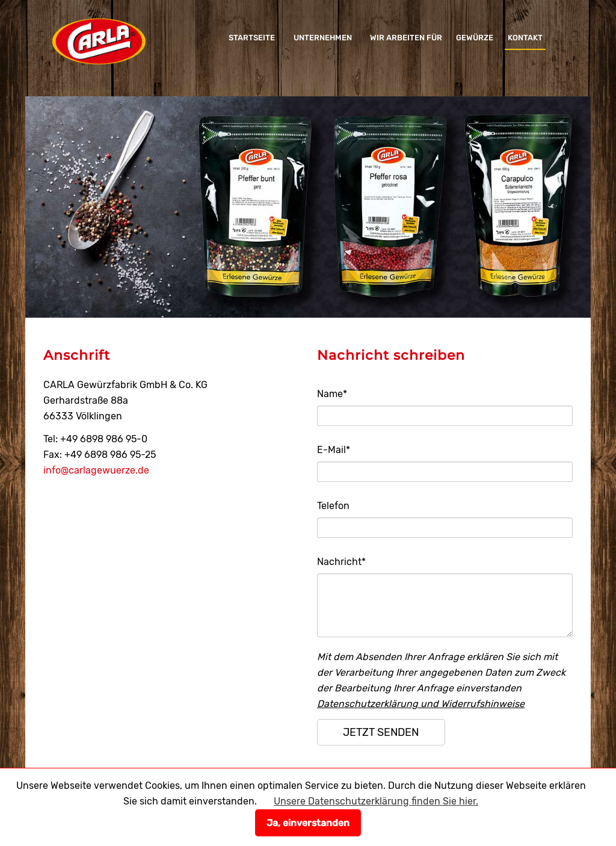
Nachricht (341, 562)
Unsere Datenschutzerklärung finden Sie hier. (376, 801)
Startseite (252, 38)
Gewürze (475, 38)
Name (332, 394)
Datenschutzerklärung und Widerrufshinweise (421, 704)
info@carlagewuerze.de (96, 470)
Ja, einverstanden (308, 823)
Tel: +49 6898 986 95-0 (95, 439)
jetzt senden (381, 732)
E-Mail (334, 450)
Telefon (333, 506)
